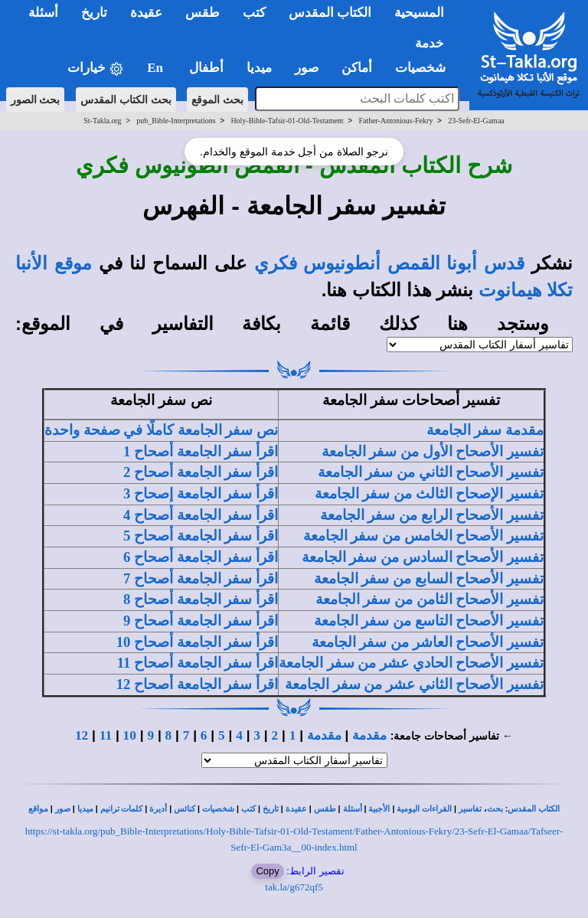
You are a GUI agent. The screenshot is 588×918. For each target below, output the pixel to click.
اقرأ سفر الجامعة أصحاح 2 (201, 472)
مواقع (38, 809)
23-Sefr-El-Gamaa (476, 121)
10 (130, 735)
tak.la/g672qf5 (294, 887)
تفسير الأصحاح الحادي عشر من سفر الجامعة (411, 663)
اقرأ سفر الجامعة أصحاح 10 (197, 642)
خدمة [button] (430, 43)
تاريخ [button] (94, 13)
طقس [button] (203, 13)
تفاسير (470, 809)
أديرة (158, 809)
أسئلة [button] (43, 13)
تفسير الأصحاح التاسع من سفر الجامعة (429, 621)
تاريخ (271, 809)
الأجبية (379, 809)
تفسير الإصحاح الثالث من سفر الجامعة (429, 493)
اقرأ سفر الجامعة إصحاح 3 (201, 493)
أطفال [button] (206, 68)
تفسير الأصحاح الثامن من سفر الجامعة (430, 599)
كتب (248, 809)
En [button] (157, 68)
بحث (495, 809)
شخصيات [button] (425, 68)
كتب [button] (254, 13)
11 (106, 735)
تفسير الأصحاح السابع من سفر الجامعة (429, 578)
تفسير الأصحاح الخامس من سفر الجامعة (423, 536)
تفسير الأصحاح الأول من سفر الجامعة (433, 451)
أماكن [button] (357, 68)
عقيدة (296, 809)
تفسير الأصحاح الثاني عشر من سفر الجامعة (414, 684)
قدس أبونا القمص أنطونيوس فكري (389, 263)
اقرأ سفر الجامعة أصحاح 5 (201, 536)
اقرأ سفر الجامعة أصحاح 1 (201, 451)
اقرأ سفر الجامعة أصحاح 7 (201, 578)
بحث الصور (36, 100)
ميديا (85, 809)
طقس (325, 809)
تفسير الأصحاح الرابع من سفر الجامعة (432, 515)
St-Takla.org (102, 121)
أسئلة (353, 809)
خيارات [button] (96, 69)
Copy (267, 871)
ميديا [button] (259, 68)
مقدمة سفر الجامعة (485, 430)
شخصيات (218, 809)
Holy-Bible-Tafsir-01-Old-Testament (287, 121)
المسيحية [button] (419, 13)
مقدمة (369, 735)
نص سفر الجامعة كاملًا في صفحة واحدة (161, 430)
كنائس (185, 809)
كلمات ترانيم (122, 809)
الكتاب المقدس (534, 809)
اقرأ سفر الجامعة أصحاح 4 (201, 515)
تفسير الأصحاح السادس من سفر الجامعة (423, 557)
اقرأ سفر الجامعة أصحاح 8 (201, 599)
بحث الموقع (217, 100)
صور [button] (307, 68)
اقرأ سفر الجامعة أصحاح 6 (201, 557)
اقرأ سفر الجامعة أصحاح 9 (201, 621)
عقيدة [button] (146, 13)
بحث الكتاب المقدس (126, 100)
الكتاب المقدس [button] (330, 13)
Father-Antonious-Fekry (395, 121)
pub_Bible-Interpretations (176, 121)
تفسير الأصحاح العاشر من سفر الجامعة (428, 642)
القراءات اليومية (424, 809)
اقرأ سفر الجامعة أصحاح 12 (197, 684)
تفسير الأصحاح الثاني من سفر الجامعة (431, 472)
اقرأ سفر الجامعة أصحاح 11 (198, 663)
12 (82, 735)
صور (63, 809)
